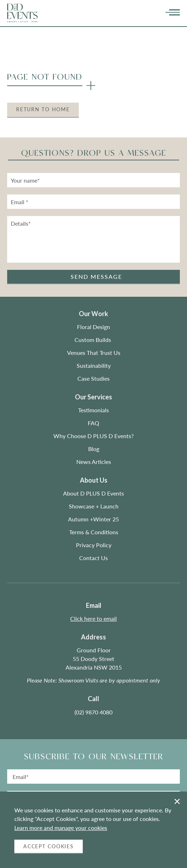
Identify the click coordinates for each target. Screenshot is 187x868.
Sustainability (94, 365)
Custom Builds (93, 340)
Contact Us (93, 558)
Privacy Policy (94, 545)
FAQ (93, 423)
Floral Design (93, 327)
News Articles (94, 462)
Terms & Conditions (94, 532)
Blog (94, 449)
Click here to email (93, 618)
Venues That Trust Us (94, 353)
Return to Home (43, 109)
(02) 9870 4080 (93, 712)
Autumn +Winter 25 (93, 519)
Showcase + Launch (94, 506)
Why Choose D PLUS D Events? (93, 436)
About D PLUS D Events (93, 493)
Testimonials (93, 410)
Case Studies (93, 378)
